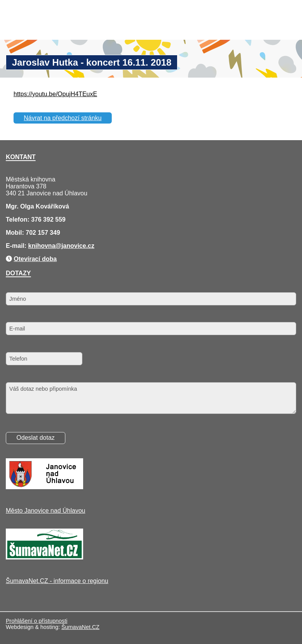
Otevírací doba (35, 259)
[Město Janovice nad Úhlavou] (44, 487)
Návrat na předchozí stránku (63, 118)
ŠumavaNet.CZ (80, 627)
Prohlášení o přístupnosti (37, 621)
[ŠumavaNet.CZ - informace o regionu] (44, 557)
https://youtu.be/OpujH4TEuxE (55, 94)
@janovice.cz (75, 246)
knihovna (42, 246)
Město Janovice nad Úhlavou (45, 511)
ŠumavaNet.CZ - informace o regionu (57, 581)
